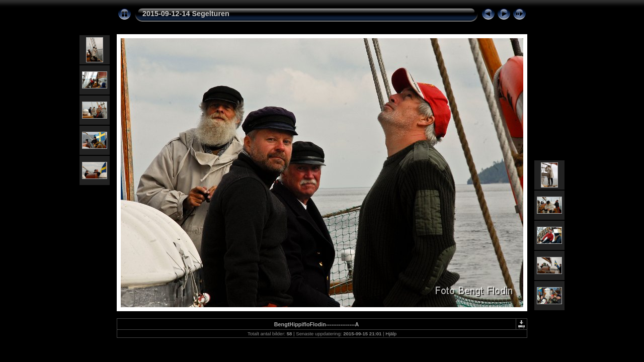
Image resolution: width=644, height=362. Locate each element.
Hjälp (391, 334)
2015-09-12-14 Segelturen (186, 14)
